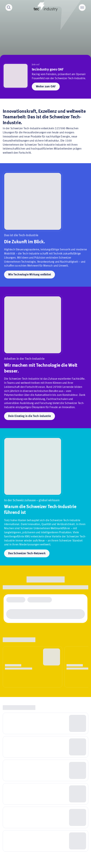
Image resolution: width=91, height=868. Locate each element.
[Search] (9, 7)
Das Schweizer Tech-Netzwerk (27, 553)
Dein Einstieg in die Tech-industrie (30, 416)
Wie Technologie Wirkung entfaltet (30, 275)
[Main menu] (82, 7)
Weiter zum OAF (46, 87)
